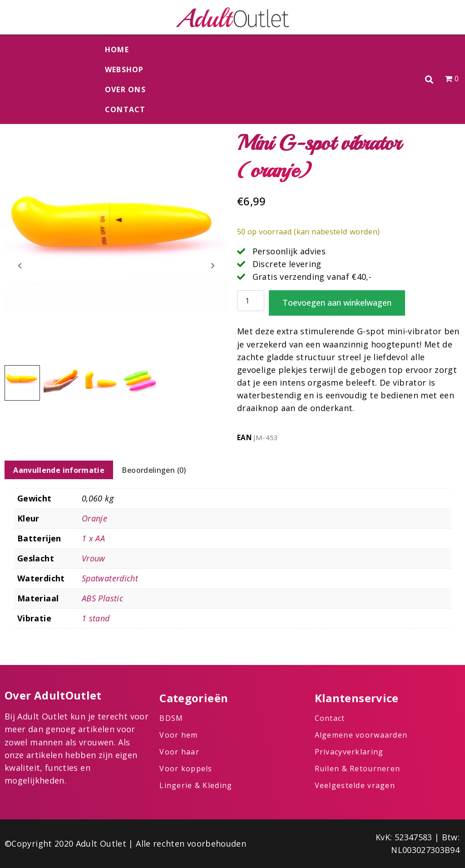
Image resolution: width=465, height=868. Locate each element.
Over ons (125, 89)
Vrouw (94, 558)
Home (117, 50)
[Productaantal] (251, 301)
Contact (125, 109)
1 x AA (93, 538)
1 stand (96, 618)
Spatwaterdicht (110, 578)
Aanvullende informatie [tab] (59, 470)
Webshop (124, 69)
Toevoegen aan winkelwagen (337, 303)
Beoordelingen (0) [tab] (154, 470)
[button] (429, 80)
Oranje (94, 518)
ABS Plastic (102, 598)
